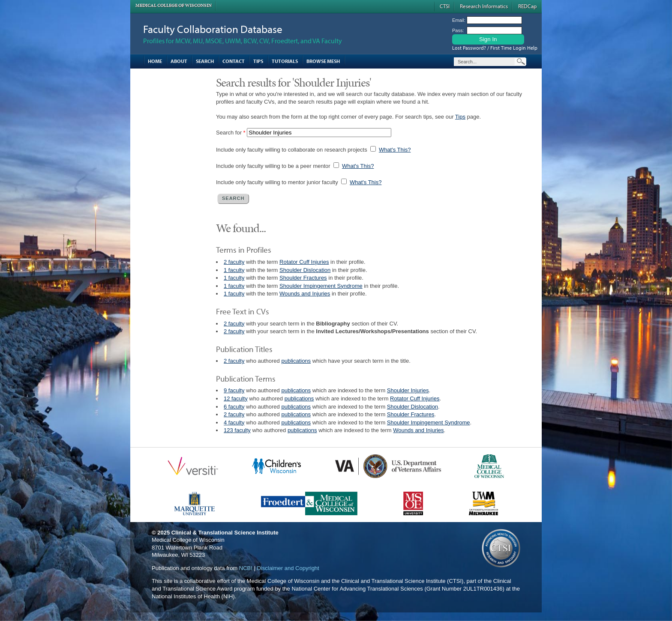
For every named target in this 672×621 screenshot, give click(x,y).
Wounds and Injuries (305, 294)
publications (296, 361)
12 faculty (236, 399)
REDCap (527, 6)
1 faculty (234, 270)
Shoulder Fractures (303, 278)
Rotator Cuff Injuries (304, 262)
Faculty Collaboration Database (213, 29)
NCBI (246, 568)
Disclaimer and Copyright (288, 568)
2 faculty (234, 262)
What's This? (395, 150)
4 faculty (234, 422)
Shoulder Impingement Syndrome (321, 286)
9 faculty (234, 390)
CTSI (445, 6)
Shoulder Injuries (408, 390)
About (179, 61)
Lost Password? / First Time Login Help (495, 48)
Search (205, 61)
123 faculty (237, 430)
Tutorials (285, 61)
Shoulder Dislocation (305, 270)
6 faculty (234, 407)
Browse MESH (323, 61)
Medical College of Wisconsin (174, 5)
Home (155, 61)
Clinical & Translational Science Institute (225, 533)
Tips (258, 61)
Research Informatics (484, 6)
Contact (234, 61)
